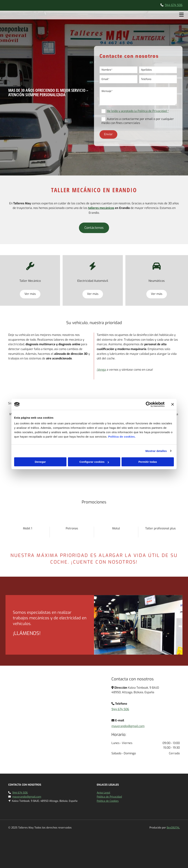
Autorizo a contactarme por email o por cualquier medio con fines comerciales (138, 121)
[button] (94, 228)
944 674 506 (174, 5)
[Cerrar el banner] (173, 404)
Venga (102, 370)
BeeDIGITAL (173, 828)
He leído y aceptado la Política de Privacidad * (138, 111)
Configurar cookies (94, 462)
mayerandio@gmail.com (128, 726)
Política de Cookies (108, 801)
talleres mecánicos (101, 208)
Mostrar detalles (156, 451)
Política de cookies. (122, 437)
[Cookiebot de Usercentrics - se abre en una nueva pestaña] (148, 404)
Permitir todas (148, 462)
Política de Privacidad (109, 797)
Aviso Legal (103, 793)
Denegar (40, 462)
